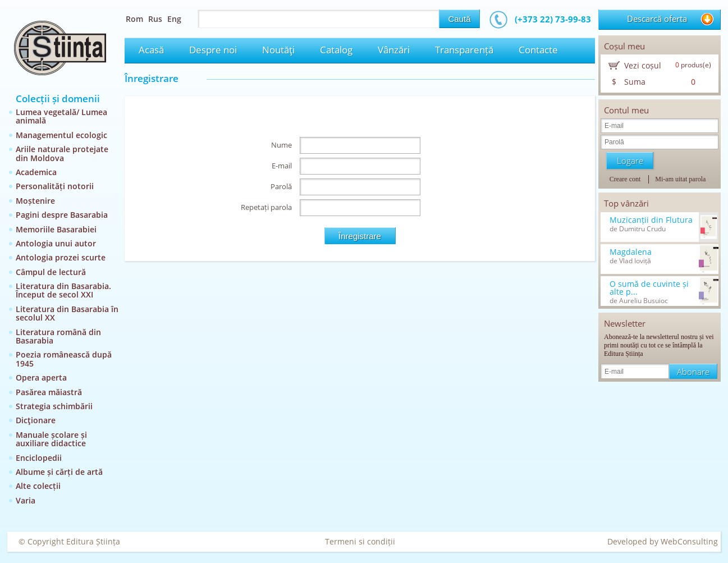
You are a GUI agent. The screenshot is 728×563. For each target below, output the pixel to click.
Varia (26, 500)
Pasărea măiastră (49, 392)
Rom (134, 19)
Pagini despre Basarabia (62, 215)
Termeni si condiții (360, 541)
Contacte (538, 50)
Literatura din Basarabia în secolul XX (67, 313)
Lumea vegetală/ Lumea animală (61, 116)
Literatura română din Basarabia (58, 336)
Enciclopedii (39, 458)
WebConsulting (689, 541)
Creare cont (625, 179)
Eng (174, 19)
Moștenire (35, 201)
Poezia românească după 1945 (64, 359)
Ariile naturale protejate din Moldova (62, 153)
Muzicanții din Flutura (651, 220)
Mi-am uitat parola (680, 179)
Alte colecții (38, 486)
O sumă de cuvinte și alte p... (649, 288)
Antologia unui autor (56, 243)
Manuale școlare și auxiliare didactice (51, 439)
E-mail (282, 166)
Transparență (464, 50)
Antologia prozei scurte (61, 257)
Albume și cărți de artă (59, 472)
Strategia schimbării (54, 406)
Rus (155, 19)
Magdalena (631, 252)
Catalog (336, 50)
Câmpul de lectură (51, 272)
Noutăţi (278, 50)
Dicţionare (36, 420)
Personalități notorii (55, 186)
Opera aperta (41, 377)
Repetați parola (266, 207)
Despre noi (213, 50)
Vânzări (394, 50)
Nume (281, 145)
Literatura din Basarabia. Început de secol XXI (63, 290)
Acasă (151, 50)
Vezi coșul (643, 65)
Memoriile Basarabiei (56, 229)
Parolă (281, 186)
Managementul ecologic (61, 135)
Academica (36, 172)
